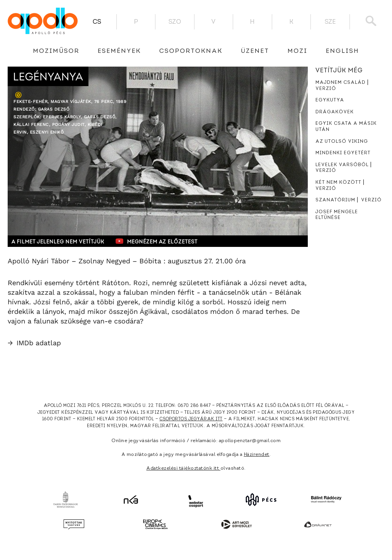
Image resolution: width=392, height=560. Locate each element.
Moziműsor (56, 51)
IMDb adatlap (34, 343)
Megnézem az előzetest (157, 241)
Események (119, 51)
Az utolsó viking (342, 142)
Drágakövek (335, 112)
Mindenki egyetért (343, 153)
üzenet (255, 51)
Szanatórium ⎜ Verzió (349, 200)
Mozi (297, 51)
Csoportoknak (191, 51)
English (342, 51)
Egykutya (330, 100)
